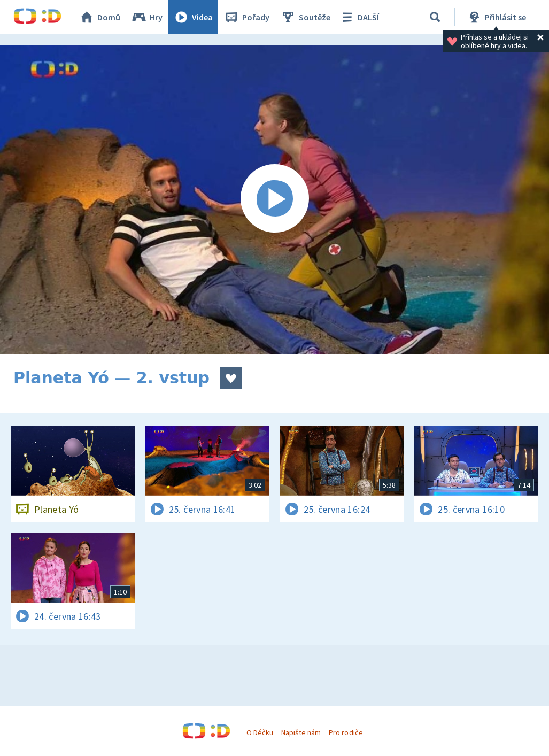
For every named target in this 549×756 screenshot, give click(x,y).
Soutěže (305, 17)
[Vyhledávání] (435, 17)
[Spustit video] (274, 199)
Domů (99, 17)
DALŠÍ (359, 17)
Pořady (246, 17)
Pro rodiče (346, 732)
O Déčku (260, 732)
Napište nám (301, 732)
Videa (193, 17)
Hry (147, 17)
